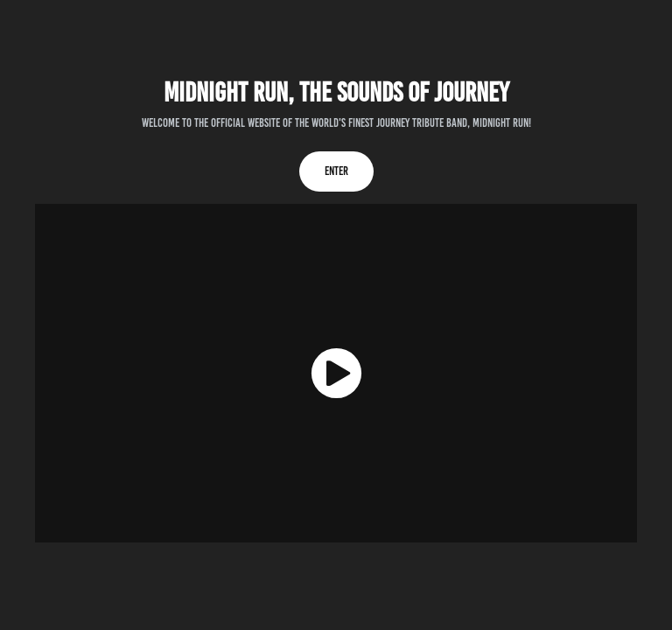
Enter (336, 171)
